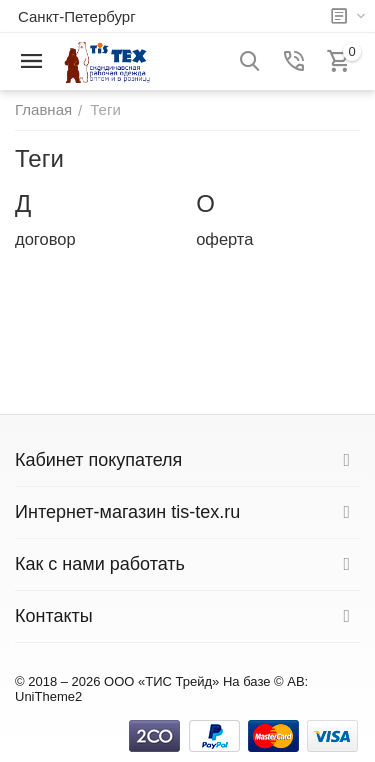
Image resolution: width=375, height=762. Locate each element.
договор (45, 239)
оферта (224, 239)
